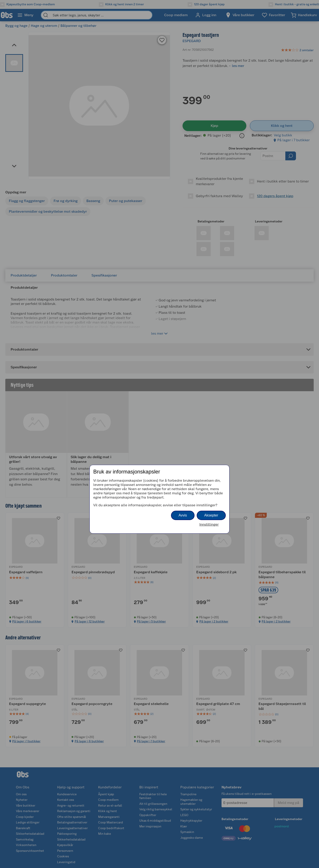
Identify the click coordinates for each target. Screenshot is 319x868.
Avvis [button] (183, 515)
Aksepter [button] (211, 515)
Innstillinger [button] (209, 524)
